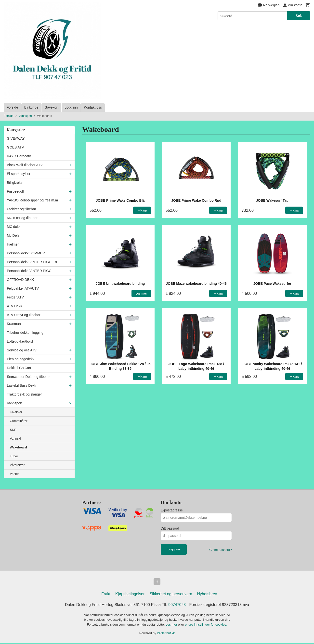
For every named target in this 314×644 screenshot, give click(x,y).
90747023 (177, 606)
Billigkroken (16, 183)
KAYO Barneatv (19, 156)
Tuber (14, 456)
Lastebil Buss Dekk (21, 385)
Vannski (15, 439)
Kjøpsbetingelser (130, 595)
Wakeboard (18, 447)
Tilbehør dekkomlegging (25, 333)
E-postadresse (172, 510)
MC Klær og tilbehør (22, 218)
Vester (14, 474)
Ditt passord (170, 528)
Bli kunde (31, 107)
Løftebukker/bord (20, 341)
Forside (12, 107)
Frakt (106, 595)
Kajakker (16, 412)
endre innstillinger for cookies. (206, 625)
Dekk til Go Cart (19, 368)
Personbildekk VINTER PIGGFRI (32, 262)
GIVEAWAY (16, 138)
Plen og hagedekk (21, 359)
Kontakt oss (93, 107)
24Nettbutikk (166, 634)
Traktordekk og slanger (24, 394)
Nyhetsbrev (207, 595)
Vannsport (15, 403)
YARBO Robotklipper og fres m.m (32, 200)
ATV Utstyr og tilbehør (24, 315)
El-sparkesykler (19, 174)
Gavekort (51, 107)
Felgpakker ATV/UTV (23, 288)
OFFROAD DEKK (20, 280)
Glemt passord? (221, 550)
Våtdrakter (17, 465)
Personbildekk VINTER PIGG (29, 271)
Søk (299, 16)
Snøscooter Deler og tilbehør (29, 377)
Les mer (172, 625)
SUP (13, 430)
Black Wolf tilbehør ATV (25, 165)
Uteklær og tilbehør (21, 209)
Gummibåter (19, 421)
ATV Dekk (14, 306)
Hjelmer (13, 244)
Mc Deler (14, 235)
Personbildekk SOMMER (26, 253)
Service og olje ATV (22, 350)
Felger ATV (15, 297)
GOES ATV (15, 147)
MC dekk (14, 227)
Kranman (14, 324)
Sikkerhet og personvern (171, 595)
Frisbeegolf (15, 191)
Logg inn (71, 107)
